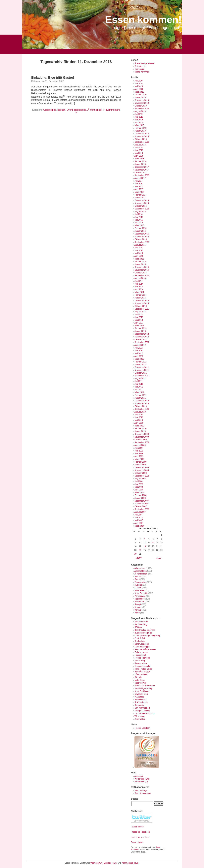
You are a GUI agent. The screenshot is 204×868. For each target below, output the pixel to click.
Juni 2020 (139, 84)
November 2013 (142, 303)
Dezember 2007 (142, 501)
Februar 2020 (140, 95)
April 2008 (139, 490)
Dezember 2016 (142, 200)
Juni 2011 (139, 384)
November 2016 (142, 203)
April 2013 (139, 323)
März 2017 (139, 192)
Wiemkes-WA (96, 863)
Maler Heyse (140, 683)
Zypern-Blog (140, 719)
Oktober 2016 (141, 206)
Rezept (138, 604)
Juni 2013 (139, 317)
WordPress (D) (141, 782)
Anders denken (141, 622)
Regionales (80, 110)
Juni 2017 (139, 184)
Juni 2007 (139, 518)
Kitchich (138, 677)
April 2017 (139, 189)
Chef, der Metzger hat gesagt (147, 636)
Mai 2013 (139, 320)
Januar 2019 (140, 131)
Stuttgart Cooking (142, 711)
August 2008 (140, 479)
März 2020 (139, 92)
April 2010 (139, 423)
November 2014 (142, 270)
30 (135, 554)
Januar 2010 (140, 431)
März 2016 (139, 225)
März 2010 (139, 426)
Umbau (138, 607)
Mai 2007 (139, 520)
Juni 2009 (139, 451)
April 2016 (139, 223)
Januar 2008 (140, 498)
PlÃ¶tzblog (139, 697)
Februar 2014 (140, 295)
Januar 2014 (140, 298)
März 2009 (139, 459)
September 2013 (142, 309)
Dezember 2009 (142, 434)
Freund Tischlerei (142, 658)
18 (145, 546)
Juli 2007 (138, 515)
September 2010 (142, 409)
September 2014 (142, 276)
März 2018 (139, 159)
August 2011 (140, 378)
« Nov (138, 558)
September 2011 (142, 376)
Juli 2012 (138, 348)
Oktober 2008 (141, 473)
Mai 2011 (139, 387)
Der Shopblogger (142, 647)
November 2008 (142, 470)
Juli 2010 (138, 415)
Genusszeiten (141, 663)
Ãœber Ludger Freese (144, 63)
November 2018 (142, 136)
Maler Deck (140, 680)
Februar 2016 (140, 228)
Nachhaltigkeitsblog (143, 688)
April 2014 (139, 289)
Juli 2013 (138, 314)
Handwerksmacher (143, 666)
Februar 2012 (140, 362)
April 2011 (139, 390)
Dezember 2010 (142, 401)
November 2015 (142, 237)
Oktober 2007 (141, 506)
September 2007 (142, 509)
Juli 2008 (138, 481)
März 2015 (139, 259)
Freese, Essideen (142, 728)
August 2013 (140, 312)
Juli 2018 (138, 148)
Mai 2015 (139, 253)
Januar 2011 (140, 398)
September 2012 (142, 342)
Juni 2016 (139, 217)
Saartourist (139, 705)
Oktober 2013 (141, 306)
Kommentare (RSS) (130, 863)
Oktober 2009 (141, 440)
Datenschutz (140, 66)
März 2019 (139, 125)
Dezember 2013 (142, 301)
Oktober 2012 (141, 340)
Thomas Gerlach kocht (145, 713)
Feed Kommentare (143, 793)
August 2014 (140, 278)
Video (137, 613)
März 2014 (139, 292)
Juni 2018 (139, 150)
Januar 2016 (140, 231)
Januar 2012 (140, 365)
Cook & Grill (140, 638)
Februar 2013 (140, 328)
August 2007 (140, 512)
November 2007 (142, 504)
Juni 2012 (139, 351)
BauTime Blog (141, 624)
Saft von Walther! (142, 708)
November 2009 (142, 437)
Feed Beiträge (141, 791)
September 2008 (142, 476)
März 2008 (139, 493)
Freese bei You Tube (140, 837)
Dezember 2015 (142, 234)
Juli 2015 (138, 248)
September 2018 (142, 142)
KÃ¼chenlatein (141, 675)
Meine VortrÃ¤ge (142, 72)
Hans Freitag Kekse (143, 669)
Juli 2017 (138, 181)
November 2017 (142, 170)
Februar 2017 (140, 195)
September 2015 (142, 242)
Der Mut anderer (142, 644)
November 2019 (142, 103)
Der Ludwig (140, 641)
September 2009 (142, 442)
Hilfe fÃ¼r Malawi (142, 672)
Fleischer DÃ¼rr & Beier (145, 650)
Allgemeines (50, 110)
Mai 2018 (139, 153)
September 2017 (142, 175)
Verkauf (138, 610)
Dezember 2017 (142, 167)
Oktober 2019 (141, 106)
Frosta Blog (140, 661)
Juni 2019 (139, 117)
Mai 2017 (139, 186)
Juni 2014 (139, 284)
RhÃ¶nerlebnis (141, 702)
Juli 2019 (138, 114)
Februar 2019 (140, 128)
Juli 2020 (138, 81)
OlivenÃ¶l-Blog (141, 694)
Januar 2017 (140, 198)
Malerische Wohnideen (145, 686)
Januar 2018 (140, 164)
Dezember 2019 (142, 100)
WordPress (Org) (142, 779)
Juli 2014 (138, 281)
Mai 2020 (139, 86)
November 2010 (142, 403)
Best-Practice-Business (145, 630)
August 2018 (140, 145)
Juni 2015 (139, 250)
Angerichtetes (141, 571)
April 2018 (139, 156)
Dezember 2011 (142, 367)
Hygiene (138, 585)
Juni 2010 (139, 417)
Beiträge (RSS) (111, 863)
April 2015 (139, 256)
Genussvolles (140, 582)
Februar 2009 (140, 462)
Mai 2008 (139, 487)
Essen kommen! (144, 20)
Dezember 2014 (142, 267)
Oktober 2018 (141, 139)
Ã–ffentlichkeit (95, 110)
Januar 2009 (140, 465)
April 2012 (139, 356)
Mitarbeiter (139, 590)
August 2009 (140, 445)
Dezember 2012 (142, 334)
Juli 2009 (138, 448)
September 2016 (142, 209)
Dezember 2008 (142, 467)
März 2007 (139, 526)
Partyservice (140, 596)
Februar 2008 (140, 495)
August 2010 (140, 412)
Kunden (138, 588)
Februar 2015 (140, 262)
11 (145, 543)
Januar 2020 (140, 97)
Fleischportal (140, 655)
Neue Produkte (141, 593)
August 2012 (140, 345)
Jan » (159, 558)
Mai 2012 (139, 353)
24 (140, 550)
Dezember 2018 (142, 134)
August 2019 (140, 111)
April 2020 (139, 89)
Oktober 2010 (141, 406)
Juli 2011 (138, 381)
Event (70, 110)
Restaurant (139, 602)
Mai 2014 (139, 287)
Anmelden (139, 776)
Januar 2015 (140, 264)
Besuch (61, 110)
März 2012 (139, 359)
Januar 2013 (140, 331)
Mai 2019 (139, 120)
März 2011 (139, 392)
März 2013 (139, 326)
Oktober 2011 (141, 373)
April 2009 (139, 456)
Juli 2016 (138, 214)
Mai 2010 (139, 420)
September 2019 (142, 109)
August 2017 (140, 178)
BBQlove (138, 627)
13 (153, 543)
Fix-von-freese (137, 827)
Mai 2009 (139, 454)
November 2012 (142, 337)
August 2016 (140, 212)
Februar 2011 (140, 395)
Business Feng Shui (143, 633)
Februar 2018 (140, 161)
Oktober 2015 (141, 239)
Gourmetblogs (137, 842)
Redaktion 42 (140, 700)
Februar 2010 (140, 429)
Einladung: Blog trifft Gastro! (53, 78)
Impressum (139, 69)
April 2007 (139, 523)
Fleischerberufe (141, 652)
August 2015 (140, 245)
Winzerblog (139, 716)
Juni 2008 (139, 484)
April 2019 (139, 123)
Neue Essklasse (142, 691)
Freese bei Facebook (140, 832)
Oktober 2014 (141, 273)
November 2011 (142, 370)
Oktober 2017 (141, 173)
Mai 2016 (139, 220)
